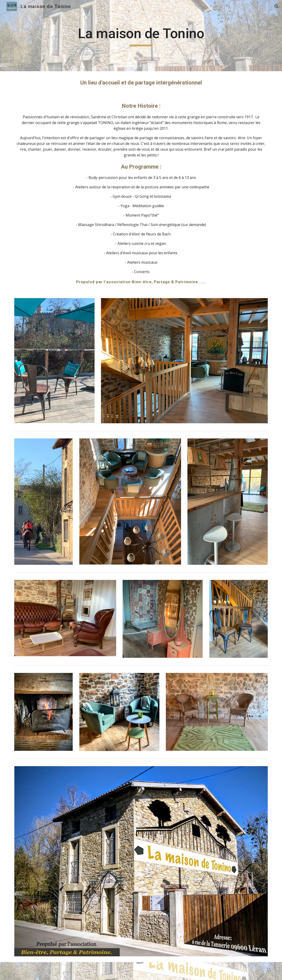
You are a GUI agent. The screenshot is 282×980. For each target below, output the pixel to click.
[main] (141, 36)
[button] (276, 6)
